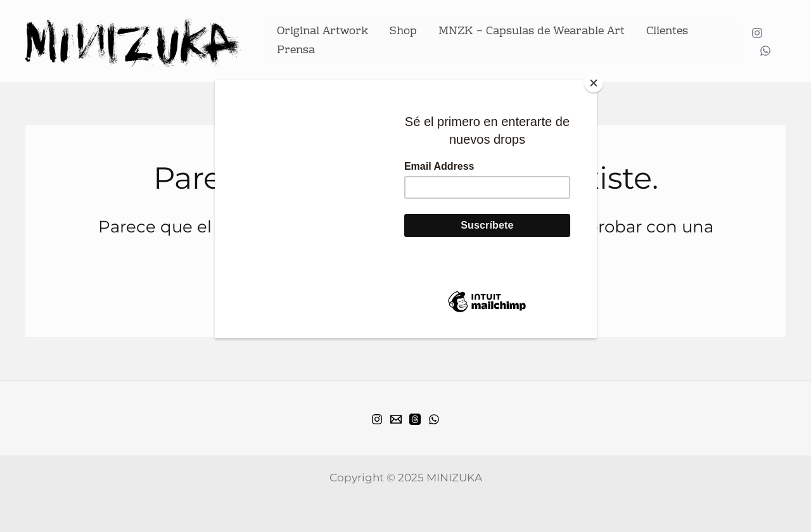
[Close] (594, 83)
